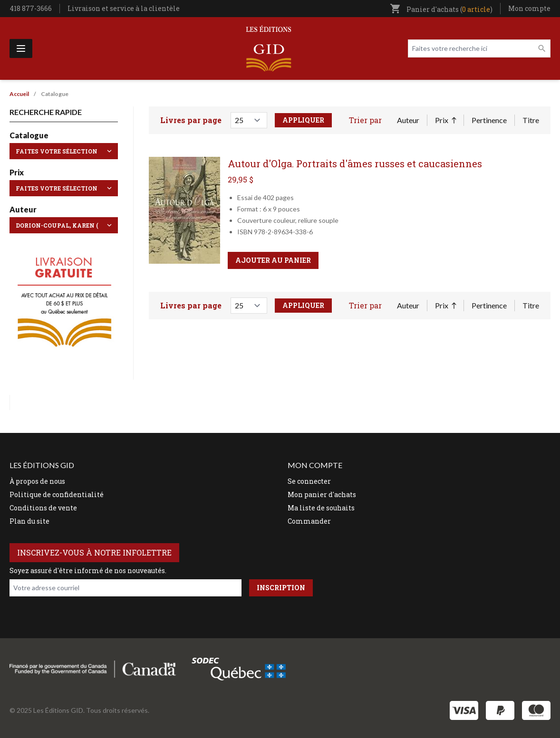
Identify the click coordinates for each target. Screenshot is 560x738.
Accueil (19, 94)
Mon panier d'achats (322, 494)
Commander (309, 521)
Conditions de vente (43, 508)
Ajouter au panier (273, 260)
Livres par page (191, 120)
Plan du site (29, 521)
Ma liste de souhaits (321, 508)
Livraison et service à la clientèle (124, 8)
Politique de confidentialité (57, 494)
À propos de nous (37, 481)
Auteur (408, 120)
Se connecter (309, 481)
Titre (531, 120)
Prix (445, 121)
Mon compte (529, 8)
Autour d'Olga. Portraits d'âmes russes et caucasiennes (355, 163)
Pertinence (489, 120)
